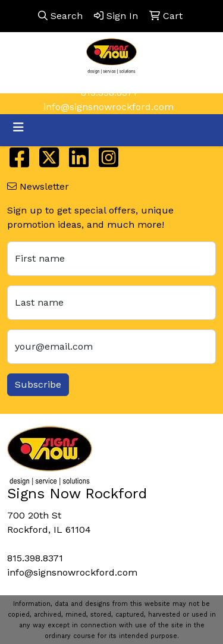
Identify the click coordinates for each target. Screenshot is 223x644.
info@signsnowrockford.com (109, 107)
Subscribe (38, 384)
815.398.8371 (109, 92)
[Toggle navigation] (18, 127)
